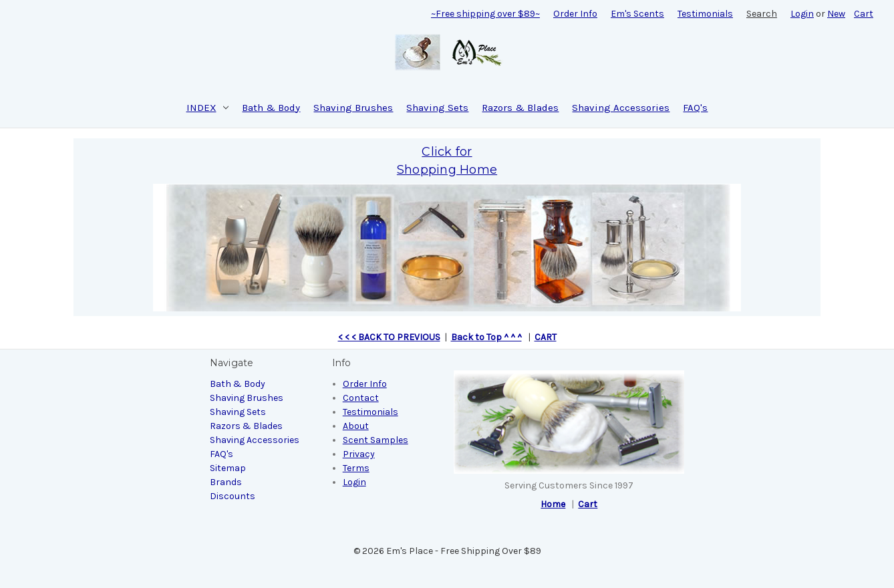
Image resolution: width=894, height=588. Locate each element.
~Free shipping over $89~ (485, 14)
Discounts (233, 496)
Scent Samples (376, 440)
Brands (226, 482)
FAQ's (695, 108)
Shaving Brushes (353, 108)
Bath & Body (271, 108)
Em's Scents (637, 14)
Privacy (359, 454)
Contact (361, 398)
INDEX (208, 108)
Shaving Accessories (621, 108)
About (356, 426)
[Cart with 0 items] (864, 14)
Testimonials (705, 14)
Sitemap (228, 468)
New (836, 14)
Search (762, 14)
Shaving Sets (437, 108)
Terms (356, 468)
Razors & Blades (520, 108)
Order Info (575, 14)
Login (802, 14)
